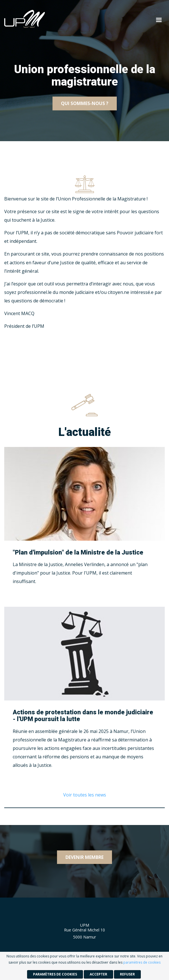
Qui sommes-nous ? (85, 103)
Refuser (127, 974)
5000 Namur (84, 937)
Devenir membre (84, 857)
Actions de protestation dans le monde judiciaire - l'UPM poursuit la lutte (83, 716)
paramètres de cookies (142, 962)
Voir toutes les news (85, 795)
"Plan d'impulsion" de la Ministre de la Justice (78, 552)
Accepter (98, 974)
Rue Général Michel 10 (84, 930)
